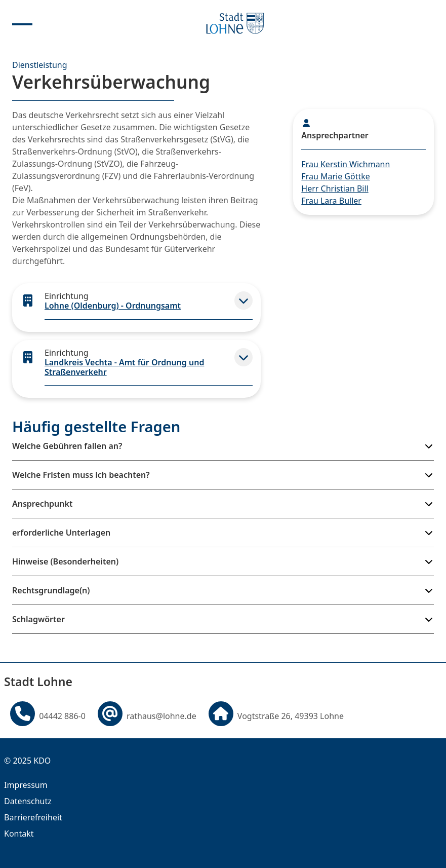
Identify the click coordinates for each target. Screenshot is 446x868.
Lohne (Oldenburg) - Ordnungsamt (113, 306)
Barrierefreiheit (33, 817)
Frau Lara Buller (331, 201)
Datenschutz (28, 801)
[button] (244, 300)
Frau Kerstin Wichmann (346, 164)
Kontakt (19, 834)
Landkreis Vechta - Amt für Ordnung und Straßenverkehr (124, 367)
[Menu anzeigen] (22, 23)
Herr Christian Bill (335, 188)
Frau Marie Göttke (335, 176)
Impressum (26, 785)
